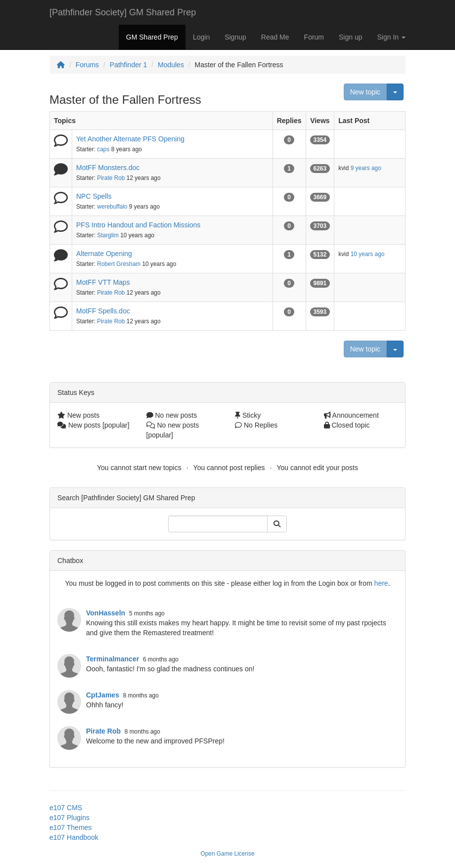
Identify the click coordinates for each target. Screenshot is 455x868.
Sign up (350, 37)
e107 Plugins (69, 818)
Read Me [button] (275, 37)
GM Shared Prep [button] (152, 37)
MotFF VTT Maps (103, 282)
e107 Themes (70, 827)
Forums (87, 65)
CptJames (103, 695)
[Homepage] (61, 65)
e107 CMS (66, 808)
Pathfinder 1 (129, 65)
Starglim (108, 235)
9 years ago (366, 168)
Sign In (391, 37)
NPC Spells (94, 196)
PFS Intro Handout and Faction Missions (138, 225)
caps (103, 149)
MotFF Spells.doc (103, 311)
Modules (171, 65)
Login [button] (201, 37)
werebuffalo (112, 207)
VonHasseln (106, 613)
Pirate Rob (111, 178)
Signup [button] (235, 37)
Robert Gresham (119, 264)
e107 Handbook (74, 837)
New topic (365, 92)
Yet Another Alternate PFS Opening (130, 139)
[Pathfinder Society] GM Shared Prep (123, 12)
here (381, 583)
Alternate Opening (104, 254)
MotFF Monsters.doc (108, 168)
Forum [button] (314, 37)
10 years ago (368, 254)
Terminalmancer (113, 659)
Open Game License (227, 854)
